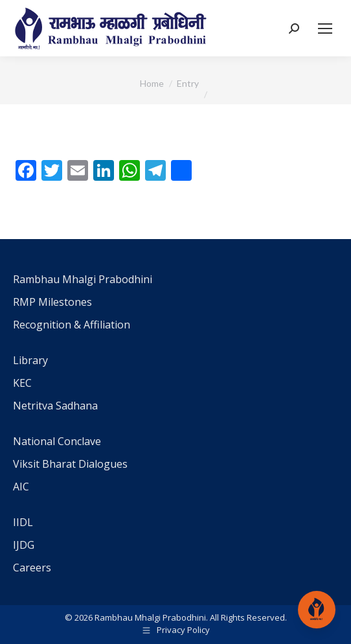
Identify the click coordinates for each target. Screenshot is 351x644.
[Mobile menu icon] (325, 29)
